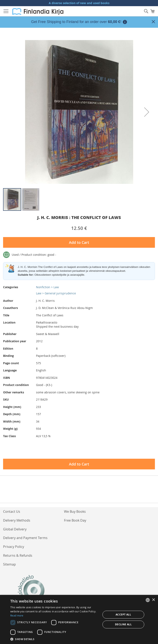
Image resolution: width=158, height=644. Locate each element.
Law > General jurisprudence (56, 293)
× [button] (153, 600)
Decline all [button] (123, 624)
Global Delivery (15, 529)
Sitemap (9, 564)
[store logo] (38, 12)
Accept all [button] (123, 615)
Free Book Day (75, 520)
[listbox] (148, 600)
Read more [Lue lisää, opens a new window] (17, 615)
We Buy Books (75, 512)
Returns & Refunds (18, 555)
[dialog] (79, 619)
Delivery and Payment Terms (25, 538)
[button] (147, 112)
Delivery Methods (17, 520)
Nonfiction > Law (47, 287)
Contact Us (12, 512)
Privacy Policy (14, 547)
